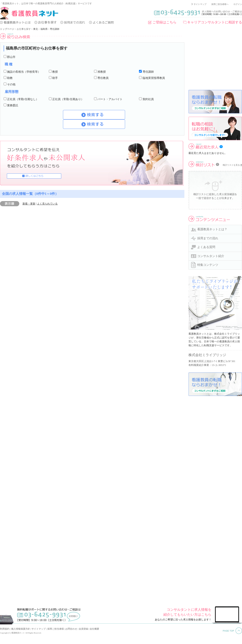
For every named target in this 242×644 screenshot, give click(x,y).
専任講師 (55, 29)
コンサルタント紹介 (211, 256)
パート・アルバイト (110, 99)
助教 (10, 78)
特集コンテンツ (208, 265)
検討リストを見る (231, 165)
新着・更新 (29, 204)
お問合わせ (71, 629)
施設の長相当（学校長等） (24, 72)
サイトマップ (200, 4)
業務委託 (13, 105)
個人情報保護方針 (21, 629)
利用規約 (5, 629)
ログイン (238, 4)
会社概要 (94, 629)
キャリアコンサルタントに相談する (215, 22)
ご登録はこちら (164, 22)
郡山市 (11, 57)
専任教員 (103, 78)
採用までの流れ (208, 238)
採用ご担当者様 (56, 629)
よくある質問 (206, 247)
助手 (55, 78)
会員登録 (84, 629)
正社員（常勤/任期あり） (68, 99)
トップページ (7, 29)
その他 (11, 84)
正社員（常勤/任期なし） (23, 99)
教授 (55, 72)
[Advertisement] (215, 60)
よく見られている (47, 204)
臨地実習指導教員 (154, 78)
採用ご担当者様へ (220, 4)
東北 (36, 29)
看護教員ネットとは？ (212, 229)
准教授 (102, 72)
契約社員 (148, 99)
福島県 (44, 29)
